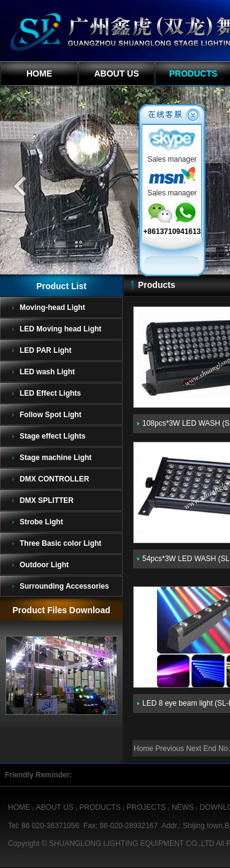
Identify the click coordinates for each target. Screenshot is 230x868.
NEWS (183, 807)
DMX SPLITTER (47, 500)
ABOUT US (116, 74)
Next (194, 749)
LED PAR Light (45, 350)
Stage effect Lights (52, 436)
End (209, 749)
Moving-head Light (52, 308)
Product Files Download (61, 610)
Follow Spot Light (51, 415)
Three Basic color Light (60, 543)
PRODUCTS (100, 807)
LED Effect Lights (50, 393)
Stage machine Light (56, 458)
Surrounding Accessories (64, 586)
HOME (39, 74)
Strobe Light (41, 522)
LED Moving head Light (60, 329)
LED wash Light (47, 372)
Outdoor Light (44, 565)
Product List (61, 286)
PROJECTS (146, 807)
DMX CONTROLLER (54, 479)
